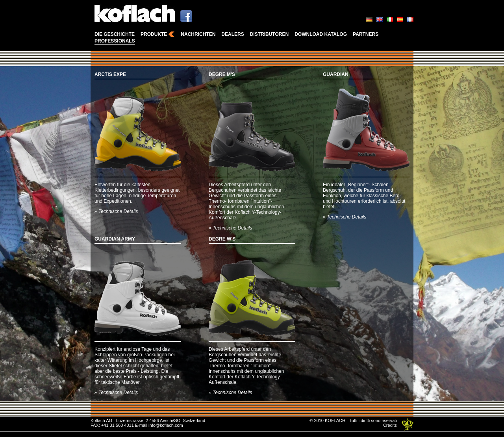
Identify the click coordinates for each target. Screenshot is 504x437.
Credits (390, 425)
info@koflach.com (166, 425)
